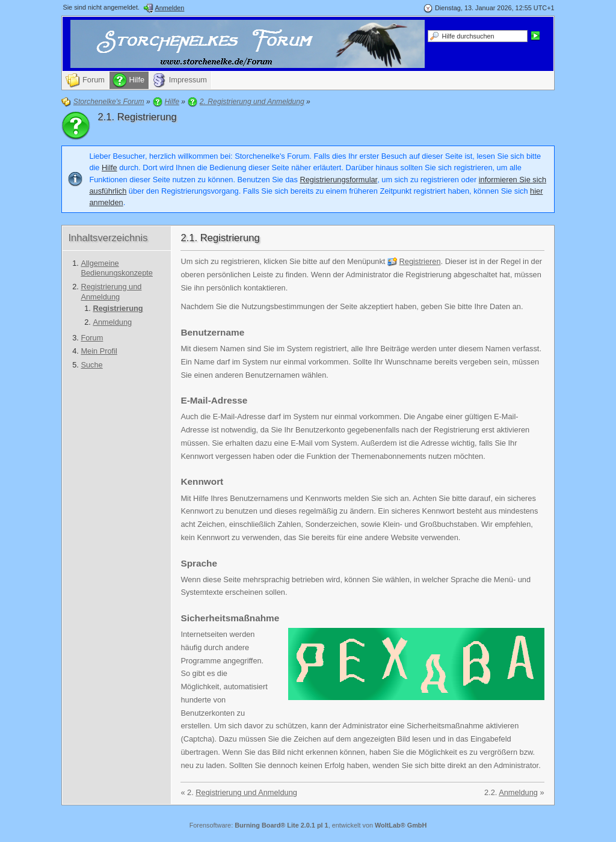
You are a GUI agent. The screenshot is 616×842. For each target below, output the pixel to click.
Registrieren (420, 261)
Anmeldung (112, 322)
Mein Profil (99, 351)
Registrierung (118, 308)
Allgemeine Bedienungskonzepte (117, 268)
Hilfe (109, 167)
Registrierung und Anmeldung (111, 292)
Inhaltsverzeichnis (108, 238)
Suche (91, 365)
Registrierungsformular (338, 180)
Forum (92, 338)
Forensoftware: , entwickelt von (308, 825)
